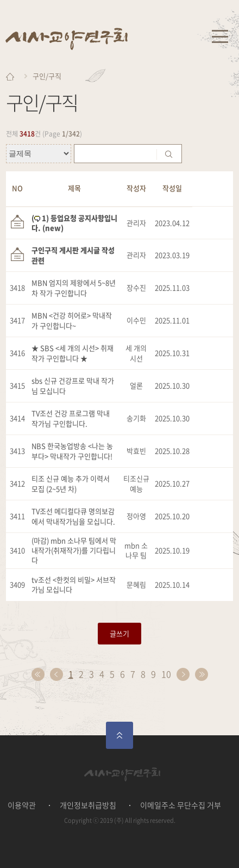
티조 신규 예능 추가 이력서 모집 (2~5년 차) (71, 483)
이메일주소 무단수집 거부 (181, 805)
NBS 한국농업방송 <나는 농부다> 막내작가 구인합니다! (72, 451)
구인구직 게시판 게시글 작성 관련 (73, 255)
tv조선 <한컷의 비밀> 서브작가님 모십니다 (74, 584)
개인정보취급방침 (88, 805)
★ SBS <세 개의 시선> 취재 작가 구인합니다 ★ (73, 353)
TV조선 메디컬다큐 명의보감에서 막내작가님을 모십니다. (73, 516)
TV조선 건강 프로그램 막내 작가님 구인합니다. (71, 418)
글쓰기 (119, 633)
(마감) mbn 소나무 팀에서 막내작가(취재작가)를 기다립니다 (74, 550)
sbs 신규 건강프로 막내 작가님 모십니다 (73, 385)
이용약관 (22, 805)
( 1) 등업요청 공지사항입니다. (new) (74, 223)
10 (166, 674)
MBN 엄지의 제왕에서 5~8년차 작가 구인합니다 (74, 287)
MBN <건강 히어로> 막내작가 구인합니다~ (72, 320)
